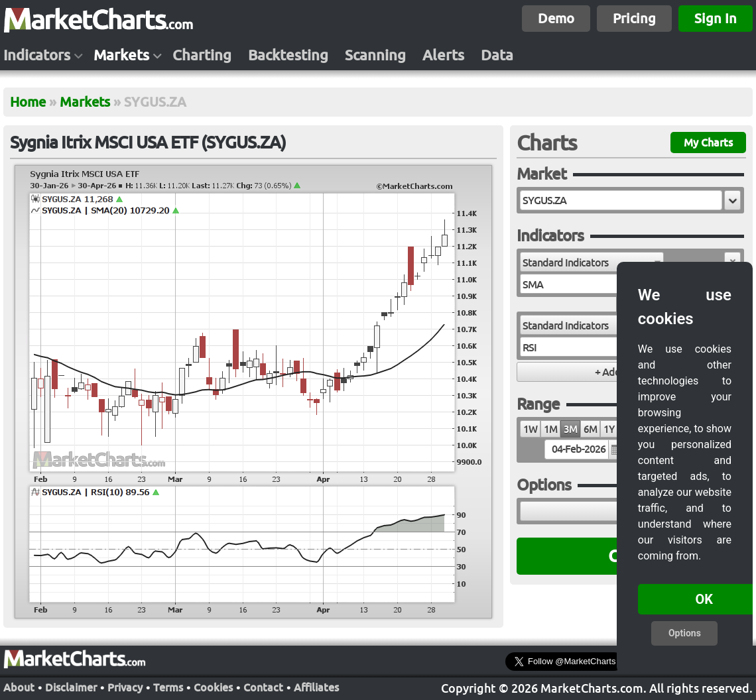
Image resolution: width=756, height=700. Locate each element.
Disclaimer (71, 687)
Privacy (125, 687)
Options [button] (685, 633)
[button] (732, 200)
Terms (168, 687)
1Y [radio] (609, 429)
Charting (202, 55)
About (19, 687)
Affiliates (316, 687)
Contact (263, 687)
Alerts (443, 55)
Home (28, 102)
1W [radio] (530, 429)
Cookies (213, 687)
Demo (556, 18)
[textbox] (621, 200)
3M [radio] (570, 429)
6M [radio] (590, 429)
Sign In (716, 18)
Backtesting (288, 55)
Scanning (375, 55)
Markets (121, 55)
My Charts (708, 143)
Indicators (37, 55)
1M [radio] (550, 429)
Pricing (634, 18)
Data (497, 55)
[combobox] (592, 262)
